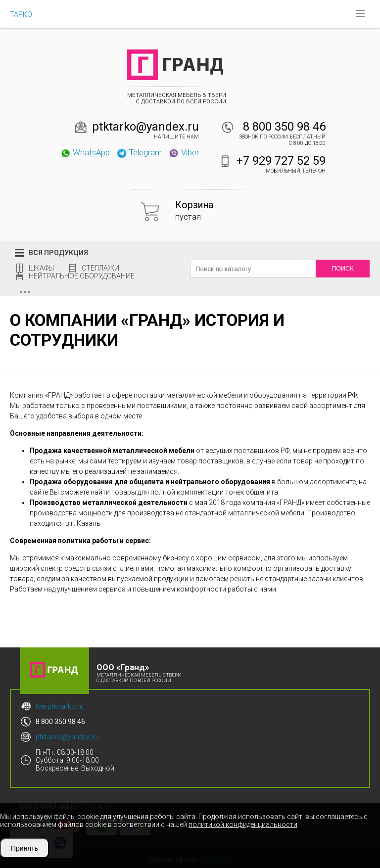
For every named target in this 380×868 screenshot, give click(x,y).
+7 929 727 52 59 (281, 161)
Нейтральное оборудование (82, 276)
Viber (184, 152)
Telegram (139, 152)
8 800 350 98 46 (284, 127)
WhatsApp (85, 152)
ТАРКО (21, 14)
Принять (24, 848)
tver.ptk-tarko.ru (60, 706)
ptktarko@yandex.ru (145, 127)
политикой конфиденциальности (243, 824)
